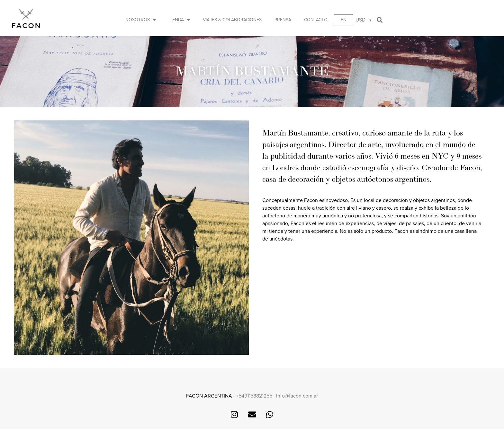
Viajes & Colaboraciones (232, 20)
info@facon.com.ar (297, 396)
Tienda (179, 20)
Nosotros (141, 20)
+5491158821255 (254, 396)
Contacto (316, 20)
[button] (380, 20)
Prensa (283, 20)
